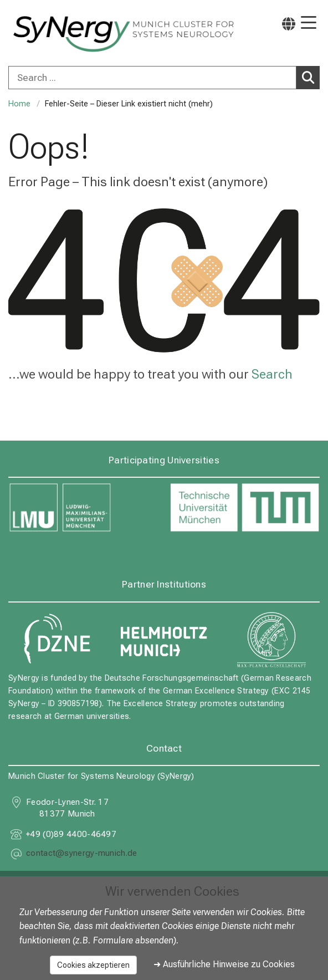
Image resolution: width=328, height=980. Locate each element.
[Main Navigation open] (309, 24)
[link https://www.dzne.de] (57, 639)
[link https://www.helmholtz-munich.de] (164, 639)
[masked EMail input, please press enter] (82, 854)
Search (311, 77)
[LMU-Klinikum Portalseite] (47, 34)
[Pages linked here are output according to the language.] (289, 24)
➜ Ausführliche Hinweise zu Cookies (224, 964)
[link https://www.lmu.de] (83, 508)
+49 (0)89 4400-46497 (71, 834)
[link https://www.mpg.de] (271, 639)
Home (19, 104)
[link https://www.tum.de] (245, 508)
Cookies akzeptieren (93, 965)
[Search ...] (152, 78)
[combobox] (164, 78)
